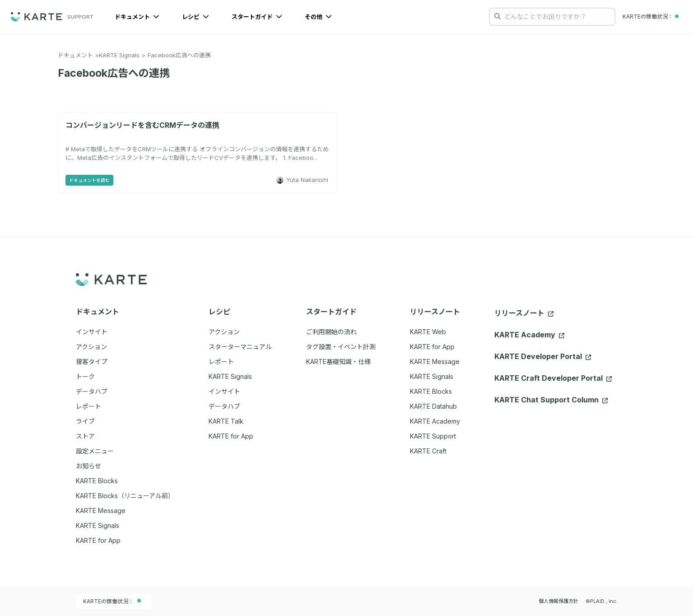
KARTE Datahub (433, 406)
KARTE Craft (428, 451)
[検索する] (498, 16)
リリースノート (524, 313)
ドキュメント (137, 17)
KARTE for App (432, 347)
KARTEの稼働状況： (112, 601)
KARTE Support (433, 436)
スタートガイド (257, 17)
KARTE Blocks (431, 391)
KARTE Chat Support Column (551, 400)
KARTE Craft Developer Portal (553, 378)
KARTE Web (428, 332)
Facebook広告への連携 (179, 55)
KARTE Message (435, 362)
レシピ (195, 17)
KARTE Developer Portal (543, 356)
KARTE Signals (119, 55)
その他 (318, 17)
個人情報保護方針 (558, 601)
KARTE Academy (435, 421)
